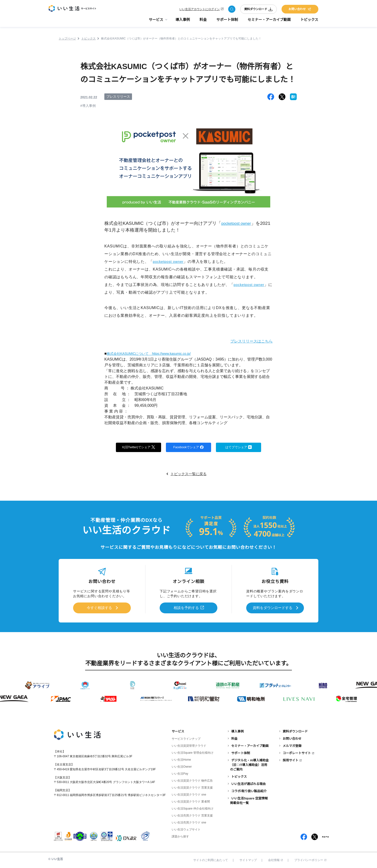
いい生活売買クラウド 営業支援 (192, 815)
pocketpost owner (239, 223)
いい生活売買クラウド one (189, 822)
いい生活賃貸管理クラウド (189, 745)
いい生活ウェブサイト (186, 829)
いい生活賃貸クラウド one (189, 794)
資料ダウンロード (258, 10)
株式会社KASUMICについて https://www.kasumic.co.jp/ (155, 353)
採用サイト (291, 760)
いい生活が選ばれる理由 (248, 783)
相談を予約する (186, 608)
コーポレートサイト (297, 752)
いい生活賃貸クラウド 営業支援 (192, 787)
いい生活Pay (180, 773)
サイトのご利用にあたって (211, 859)
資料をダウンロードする (272, 608)
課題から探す (180, 836)
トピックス (309, 22)
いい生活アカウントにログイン (200, 10)
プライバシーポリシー (310, 859)
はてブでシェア (239, 447)
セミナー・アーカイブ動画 (269, 22)
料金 (203, 22)
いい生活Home (181, 759)
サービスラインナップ (186, 738)
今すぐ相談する (99, 608)
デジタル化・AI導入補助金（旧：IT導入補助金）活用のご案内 (249, 764)
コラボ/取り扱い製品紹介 (249, 790)
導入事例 (183, 22)
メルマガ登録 (292, 745)
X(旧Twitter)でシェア (139, 447)
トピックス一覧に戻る (188, 475)
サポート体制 (227, 22)
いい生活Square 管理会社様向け (193, 752)
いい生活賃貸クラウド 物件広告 (192, 780)
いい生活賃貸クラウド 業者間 (191, 801)
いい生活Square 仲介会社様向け (193, 808)
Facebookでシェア (188, 447)
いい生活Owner (182, 766)
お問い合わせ (300, 10)
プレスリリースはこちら (248, 341)
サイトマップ (248, 859)
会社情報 (275, 859)
